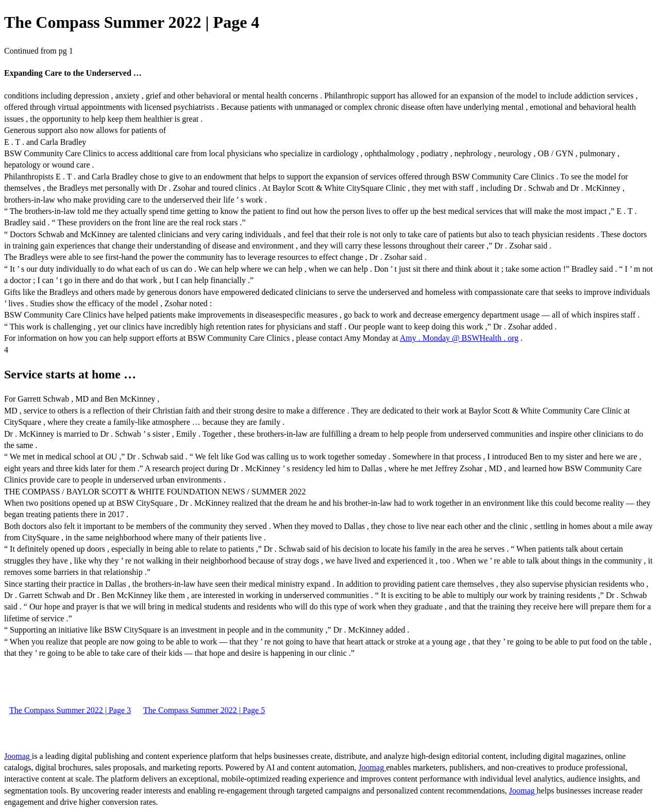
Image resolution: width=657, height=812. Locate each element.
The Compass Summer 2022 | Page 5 (204, 710)
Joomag (18, 756)
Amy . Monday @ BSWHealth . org (459, 338)
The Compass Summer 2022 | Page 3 (70, 710)
